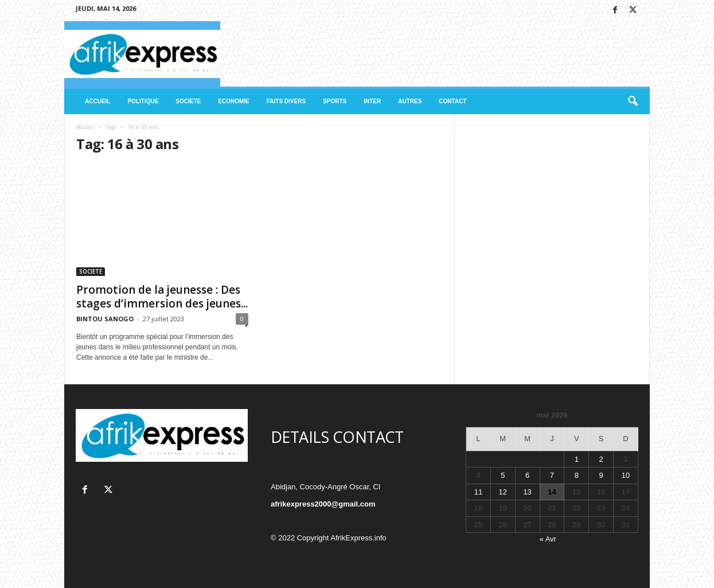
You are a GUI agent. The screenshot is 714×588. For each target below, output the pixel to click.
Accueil (85, 127)
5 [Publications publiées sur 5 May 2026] (503, 475)
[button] (633, 102)
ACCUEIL (97, 101)
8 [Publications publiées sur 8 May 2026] (577, 475)
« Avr (548, 539)
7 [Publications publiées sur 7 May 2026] (552, 475)
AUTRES (410, 101)
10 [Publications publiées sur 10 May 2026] (626, 475)
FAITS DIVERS (286, 101)
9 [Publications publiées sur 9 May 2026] (601, 475)
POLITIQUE (143, 101)
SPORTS (335, 101)
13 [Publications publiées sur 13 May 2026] (527, 492)
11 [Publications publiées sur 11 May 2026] (478, 492)
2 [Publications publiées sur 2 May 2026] (601, 459)
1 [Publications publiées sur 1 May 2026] (577, 459)
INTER (372, 101)
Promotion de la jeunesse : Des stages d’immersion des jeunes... (162, 297)
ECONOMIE (233, 101)
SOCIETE (188, 101)
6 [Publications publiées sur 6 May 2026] (527, 475)
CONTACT (452, 101)
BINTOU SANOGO (105, 319)
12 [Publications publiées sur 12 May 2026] (503, 492)
